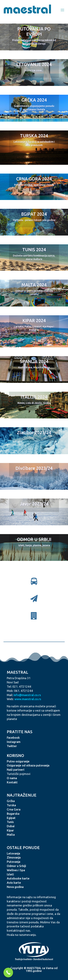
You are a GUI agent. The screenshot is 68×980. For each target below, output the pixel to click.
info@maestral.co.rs (27, 695)
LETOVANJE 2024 (34, 64)
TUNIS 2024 (34, 250)
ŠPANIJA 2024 (34, 361)
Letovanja (13, 853)
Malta (11, 835)
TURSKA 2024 (34, 136)
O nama (12, 778)
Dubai (11, 826)
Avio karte (14, 883)
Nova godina (15, 887)
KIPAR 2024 (34, 321)
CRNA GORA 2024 (34, 179)
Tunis (10, 822)
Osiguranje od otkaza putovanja (28, 765)
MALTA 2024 (34, 285)
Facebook (13, 738)
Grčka (11, 801)
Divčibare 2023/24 (34, 468)
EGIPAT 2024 (34, 214)
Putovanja (14, 862)
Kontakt (12, 782)
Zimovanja (14, 857)
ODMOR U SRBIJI (34, 539)
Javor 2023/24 (34, 504)
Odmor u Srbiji (16, 866)
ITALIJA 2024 (34, 397)
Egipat (11, 818)
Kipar (10, 830)
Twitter (12, 746)
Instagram (14, 742)
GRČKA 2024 (34, 100)
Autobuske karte (18, 878)
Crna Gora (14, 809)
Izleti (10, 874)
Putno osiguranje (18, 761)
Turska (11, 805)
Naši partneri (16, 770)
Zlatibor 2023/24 (34, 433)
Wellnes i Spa (16, 870)
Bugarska (13, 814)
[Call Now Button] (8, 973)
